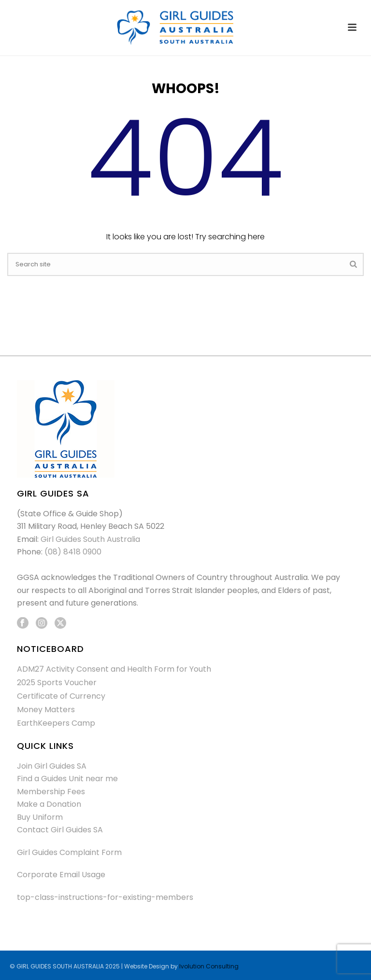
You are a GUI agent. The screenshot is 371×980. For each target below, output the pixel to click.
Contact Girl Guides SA (60, 830)
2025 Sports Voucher (57, 683)
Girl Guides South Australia (90, 539)
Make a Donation (49, 804)
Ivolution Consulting (209, 966)
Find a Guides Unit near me (67, 779)
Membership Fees (51, 792)
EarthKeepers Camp (56, 723)
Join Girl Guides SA (52, 766)
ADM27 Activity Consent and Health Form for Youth (114, 669)
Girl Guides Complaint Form (69, 852)
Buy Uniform (40, 817)
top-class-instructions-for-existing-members (105, 897)
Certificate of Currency (61, 696)
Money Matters (46, 710)
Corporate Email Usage (61, 875)
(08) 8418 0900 (73, 552)
